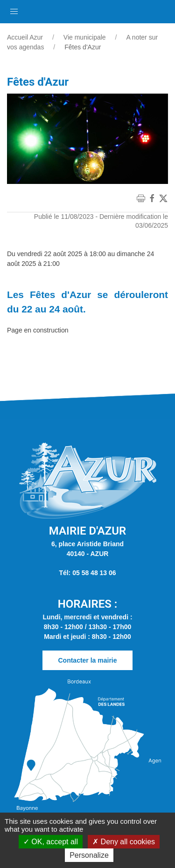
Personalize (89, 855)
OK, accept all (51, 842)
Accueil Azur (25, 37)
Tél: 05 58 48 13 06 (87, 573)
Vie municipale (85, 37)
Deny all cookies (124, 842)
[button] (14, 9)
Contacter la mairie (87, 660)
